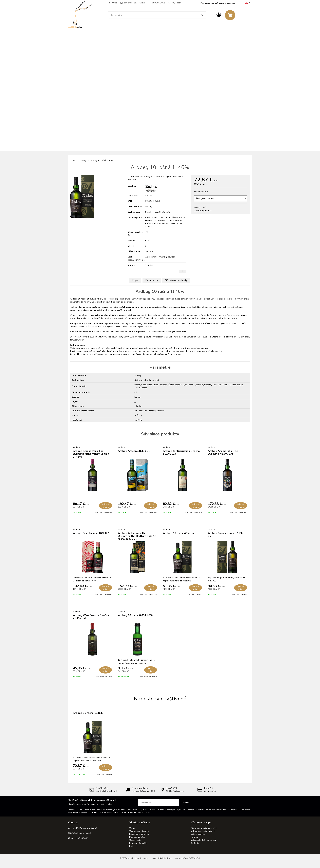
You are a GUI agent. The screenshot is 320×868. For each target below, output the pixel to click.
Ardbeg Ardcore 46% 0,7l (134, 451)
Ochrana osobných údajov (203, 831)
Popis (135, 280)
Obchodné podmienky (139, 831)
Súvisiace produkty (203, 210)
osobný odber (175, 3)
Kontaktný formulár (138, 843)
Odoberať (186, 802)
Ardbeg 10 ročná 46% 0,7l (179, 533)
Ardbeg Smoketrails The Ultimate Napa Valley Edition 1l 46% (91, 454)
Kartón (137, 397)
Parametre (152, 280)
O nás (132, 828)
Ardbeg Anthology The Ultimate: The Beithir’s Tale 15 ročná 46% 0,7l (137, 536)
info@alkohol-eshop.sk (135, 3)
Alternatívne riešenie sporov (204, 828)
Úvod (115, 3)
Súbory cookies (198, 834)
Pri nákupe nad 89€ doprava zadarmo (218, 3)
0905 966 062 (158, 3)
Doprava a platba (137, 837)
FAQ (131, 846)
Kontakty (195, 843)
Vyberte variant (106, 506)
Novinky (194, 837)
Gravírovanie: (201, 192)
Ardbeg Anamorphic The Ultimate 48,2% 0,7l (223, 452)
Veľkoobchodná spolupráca (203, 840)
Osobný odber (136, 840)
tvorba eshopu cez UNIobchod (155, 858)
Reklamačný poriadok (139, 834)
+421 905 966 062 (79, 838)
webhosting (173, 858)
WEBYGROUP (195, 858)
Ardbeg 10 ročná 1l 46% (88, 713)
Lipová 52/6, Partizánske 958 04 (82, 828)
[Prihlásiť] (219, 15)
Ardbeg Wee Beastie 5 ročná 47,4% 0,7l (91, 617)
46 (136, 392)
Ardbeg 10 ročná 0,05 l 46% (135, 615)
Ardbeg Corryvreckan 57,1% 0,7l (225, 535)
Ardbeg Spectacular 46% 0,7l (91, 533)
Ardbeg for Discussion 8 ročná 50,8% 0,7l (181, 452)
